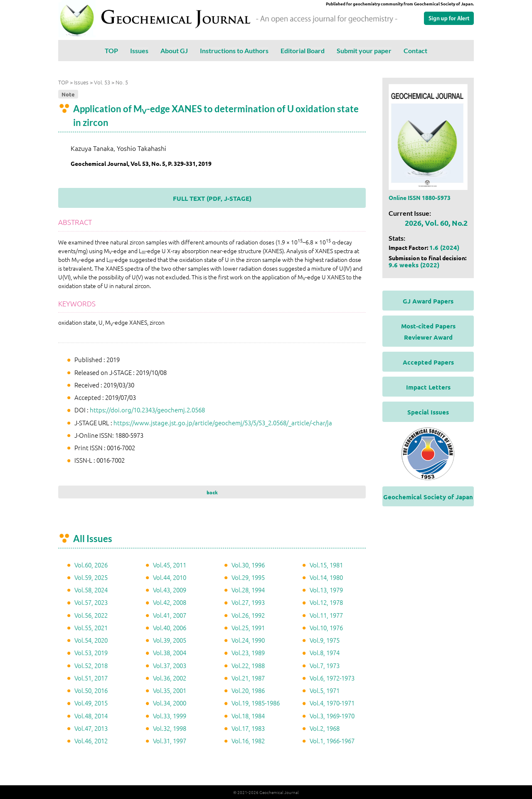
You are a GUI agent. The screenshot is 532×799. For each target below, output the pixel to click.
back (212, 492)
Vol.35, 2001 (170, 690)
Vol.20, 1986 (248, 690)
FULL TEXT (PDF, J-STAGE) (212, 198)
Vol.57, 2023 (91, 602)
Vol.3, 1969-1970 (332, 716)
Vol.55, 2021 (91, 628)
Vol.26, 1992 (248, 615)
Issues (139, 51)
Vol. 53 (102, 82)
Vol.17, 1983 (248, 728)
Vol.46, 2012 (91, 741)
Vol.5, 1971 (325, 690)
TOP (111, 51)
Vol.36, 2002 (170, 678)
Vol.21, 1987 (248, 678)
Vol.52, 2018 (91, 665)
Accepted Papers (428, 362)
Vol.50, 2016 (91, 690)
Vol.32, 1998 (170, 728)
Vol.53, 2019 (91, 652)
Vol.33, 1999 (170, 716)
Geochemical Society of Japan (428, 497)
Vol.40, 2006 (170, 628)
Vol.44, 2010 (170, 577)
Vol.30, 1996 (248, 565)
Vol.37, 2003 (170, 665)
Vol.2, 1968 (325, 728)
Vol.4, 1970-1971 (332, 703)
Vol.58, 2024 (91, 590)
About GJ (174, 51)
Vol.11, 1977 (326, 615)
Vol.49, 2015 (91, 703)
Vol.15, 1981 (326, 565)
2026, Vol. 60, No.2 (436, 223)
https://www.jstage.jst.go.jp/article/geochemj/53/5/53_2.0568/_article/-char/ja (223, 423)
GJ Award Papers (428, 301)
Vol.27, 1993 (248, 602)
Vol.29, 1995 (248, 577)
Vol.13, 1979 (326, 590)
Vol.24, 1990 (248, 640)
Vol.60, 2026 (91, 565)
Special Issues (428, 412)
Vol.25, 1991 (248, 628)
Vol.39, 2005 (170, 640)
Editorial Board (303, 51)
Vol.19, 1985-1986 (256, 703)
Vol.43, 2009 (170, 590)
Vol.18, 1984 (248, 716)
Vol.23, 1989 (248, 652)
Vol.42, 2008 (170, 602)
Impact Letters (428, 387)
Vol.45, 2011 (170, 565)
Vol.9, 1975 (325, 640)
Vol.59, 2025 (91, 577)
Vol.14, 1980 (326, 577)
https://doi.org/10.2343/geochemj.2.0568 (147, 410)
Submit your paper (364, 51)
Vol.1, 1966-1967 (332, 741)
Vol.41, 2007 (170, 615)
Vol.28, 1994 (248, 590)
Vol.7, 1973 (325, 665)
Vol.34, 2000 (170, 703)
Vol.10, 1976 (326, 628)
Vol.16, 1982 (248, 741)
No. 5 (122, 82)
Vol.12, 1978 (326, 602)
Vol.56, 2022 (91, 615)
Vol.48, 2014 (91, 716)
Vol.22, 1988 (248, 665)
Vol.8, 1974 (325, 652)
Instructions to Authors (234, 51)
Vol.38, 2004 (170, 652)
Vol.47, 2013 (91, 728)
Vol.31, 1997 (170, 741)
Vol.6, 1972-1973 (332, 678)
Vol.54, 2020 (91, 640)
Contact (415, 51)
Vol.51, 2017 (91, 678)
